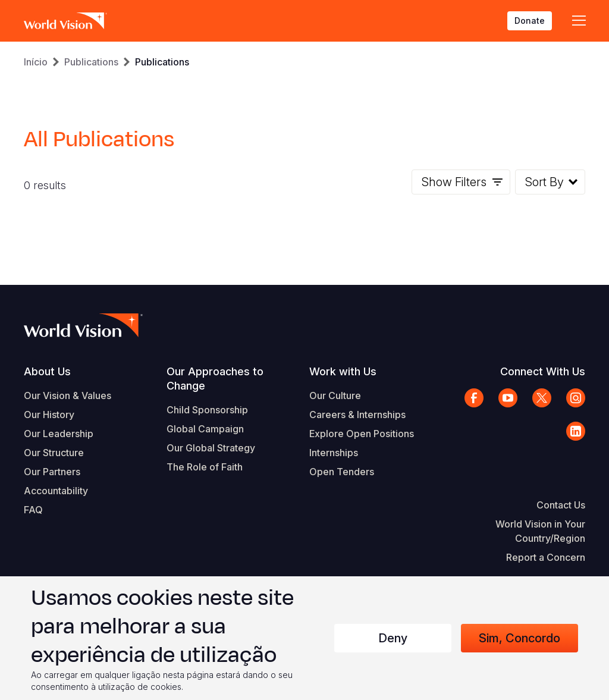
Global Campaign (205, 429)
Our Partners (52, 472)
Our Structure (54, 453)
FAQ (33, 510)
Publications (91, 62)
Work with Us (343, 371)
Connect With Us (543, 371)
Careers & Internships (357, 415)
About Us (47, 371)
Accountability (56, 491)
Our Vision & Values (68, 395)
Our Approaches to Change (215, 379)
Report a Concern (546, 557)
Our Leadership (59, 434)
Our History (49, 415)
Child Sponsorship (207, 410)
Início (36, 62)
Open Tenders (342, 472)
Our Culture (335, 395)
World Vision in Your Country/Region (540, 531)
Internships (334, 453)
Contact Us (561, 505)
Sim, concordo (519, 638)
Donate (530, 21)
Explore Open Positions (362, 434)
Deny (393, 638)
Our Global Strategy (211, 448)
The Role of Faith (205, 467)
